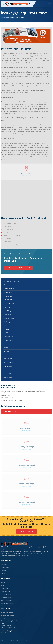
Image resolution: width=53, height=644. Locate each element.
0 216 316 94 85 (12, 395)
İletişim (3, 574)
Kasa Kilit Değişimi (9, 318)
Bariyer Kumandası (7, 594)
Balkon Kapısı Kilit (9, 303)
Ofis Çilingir (7, 307)
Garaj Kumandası (9, 289)
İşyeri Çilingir (8, 311)
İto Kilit (6, 355)
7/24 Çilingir (7, 373)
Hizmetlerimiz (5, 568)
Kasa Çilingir (7, 314)
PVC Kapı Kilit (8, 300)
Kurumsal (4, 565)
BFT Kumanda (8, 366)
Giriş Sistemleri (6, 591)
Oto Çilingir (7, 322)
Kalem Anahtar (12, 641)
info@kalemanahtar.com (14, 400)
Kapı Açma (7, 326)
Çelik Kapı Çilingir (9, 296)
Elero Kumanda (8, 362)
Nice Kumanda (8, 359)
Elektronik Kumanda (10, 285)
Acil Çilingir (7, 333)
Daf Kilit (6, 348)
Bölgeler (4, 571)
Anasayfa (4, 17)
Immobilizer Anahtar (7, 603)
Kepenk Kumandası (10, 292)
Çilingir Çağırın (26, 531)
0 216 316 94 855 (27, 468)
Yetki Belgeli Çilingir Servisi (19, 268)
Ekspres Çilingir (8, 377)
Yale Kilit (6, 351)
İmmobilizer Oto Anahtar (11, 281)
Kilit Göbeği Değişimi (10, 340)
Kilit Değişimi (8, 329)
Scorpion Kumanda (10, 370)
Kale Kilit (6, 344)
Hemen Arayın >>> (26, 411)
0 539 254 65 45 (27, 177)
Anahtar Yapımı (8, 337)
